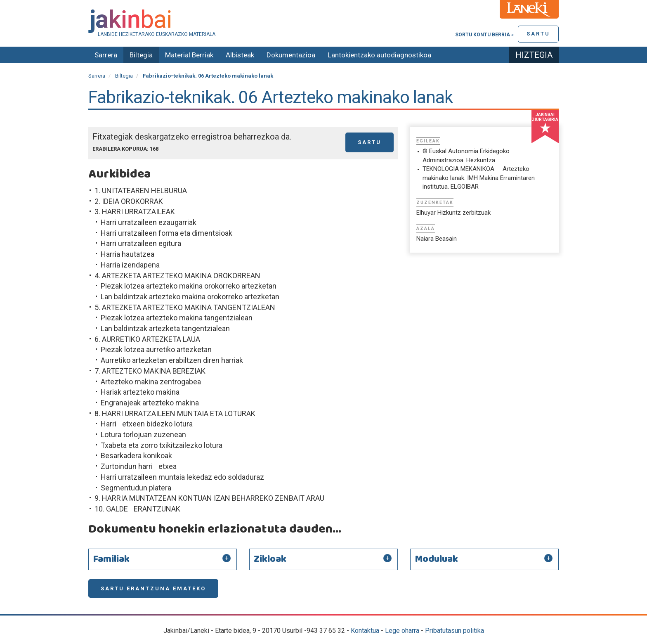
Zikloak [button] (270, 559)
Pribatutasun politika (455, 631)
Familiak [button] (111, 559)
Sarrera (106, 55)
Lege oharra (402, 631)
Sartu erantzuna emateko (153, 588)
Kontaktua (365, 631)
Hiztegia (534, 55)
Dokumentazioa (291, 55)
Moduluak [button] (436, 559)
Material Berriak (189, 55)
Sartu (538, 34)
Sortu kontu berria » (484, 35)
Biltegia (141, 55)
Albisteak (240, 55)
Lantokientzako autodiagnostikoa (379, 55)
